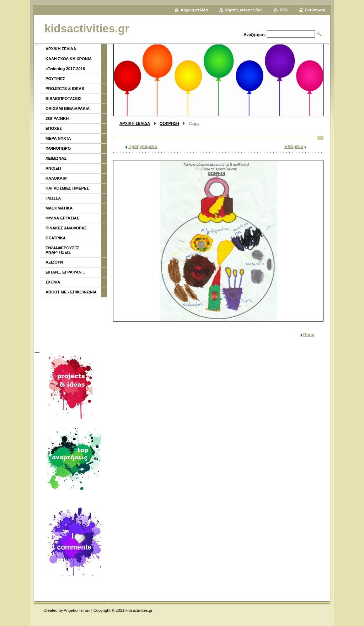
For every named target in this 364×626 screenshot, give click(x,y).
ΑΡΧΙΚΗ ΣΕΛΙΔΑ (135, 123)
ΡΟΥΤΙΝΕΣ (55, 79)
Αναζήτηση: (255, 35)
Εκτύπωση (315, 10)
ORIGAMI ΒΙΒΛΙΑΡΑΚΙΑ (68, 108)
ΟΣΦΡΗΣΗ (169, 123)
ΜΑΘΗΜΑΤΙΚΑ (59, 208)
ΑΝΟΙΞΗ (53, 168)
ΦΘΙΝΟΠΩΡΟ (58, 148)
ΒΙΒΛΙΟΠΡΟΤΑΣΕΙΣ (63, 99)
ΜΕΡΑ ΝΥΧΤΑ (58, 138)
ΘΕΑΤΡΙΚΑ (56, 238)
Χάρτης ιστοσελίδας (244, 10)
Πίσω (309, 335)
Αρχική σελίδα (194, 10)
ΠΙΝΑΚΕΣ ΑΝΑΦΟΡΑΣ (66, 228)
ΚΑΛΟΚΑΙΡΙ (57, 178)
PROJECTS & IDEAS (65, 89)
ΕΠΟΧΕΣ (54, 128)
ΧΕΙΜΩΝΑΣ (56, 158)
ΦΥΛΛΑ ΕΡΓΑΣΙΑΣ (62, 218)
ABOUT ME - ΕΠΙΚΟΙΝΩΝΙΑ (71, 292)
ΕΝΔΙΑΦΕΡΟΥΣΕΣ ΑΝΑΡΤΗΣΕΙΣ (62, 250)
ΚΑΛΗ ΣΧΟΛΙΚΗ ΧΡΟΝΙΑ (69, 59)
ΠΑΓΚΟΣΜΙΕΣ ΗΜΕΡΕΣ (67, 188)
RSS (284, 10)
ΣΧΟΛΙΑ (53, 282)
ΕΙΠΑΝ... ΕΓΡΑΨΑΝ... (65, 272)
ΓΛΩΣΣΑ (53, 198)
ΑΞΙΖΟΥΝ (54, 262)
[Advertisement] (73, 324)
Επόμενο (294, 147)
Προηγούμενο (143, 147)
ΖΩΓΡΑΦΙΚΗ (57, 118)
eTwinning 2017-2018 (65, 69)
